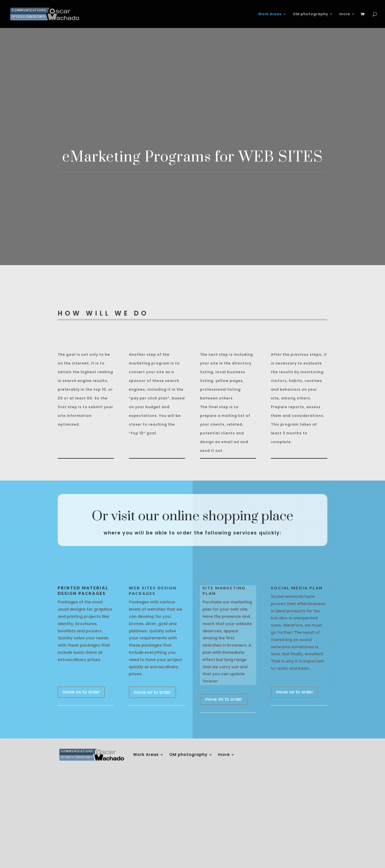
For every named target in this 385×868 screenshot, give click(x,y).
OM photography (310, 14)
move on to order (81, 692)
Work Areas (270, 14)
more (345, 14)
